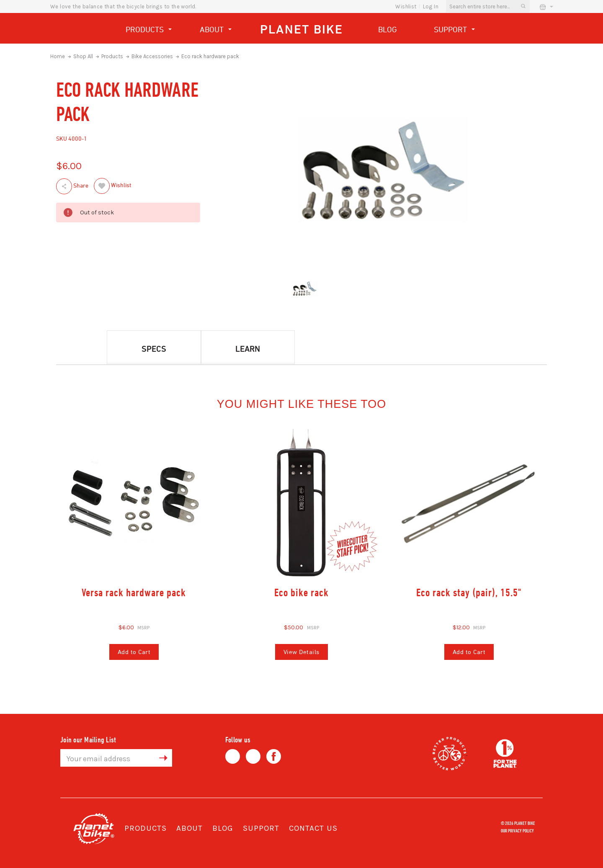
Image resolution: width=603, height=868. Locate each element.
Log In (431, 6)
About (216, 30)
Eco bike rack (301, 592)
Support (454, 30)
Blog (388, 29)
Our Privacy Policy (517, 830)
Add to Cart (134, 652)
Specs (154, 349)
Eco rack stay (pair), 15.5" (469, 592)
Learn (248, 349)
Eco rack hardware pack (210, 56)
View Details (301, 652)
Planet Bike (301, 29)
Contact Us (313, 828)
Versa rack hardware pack (134, 592)
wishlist (406, 6)
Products (149, 30)
